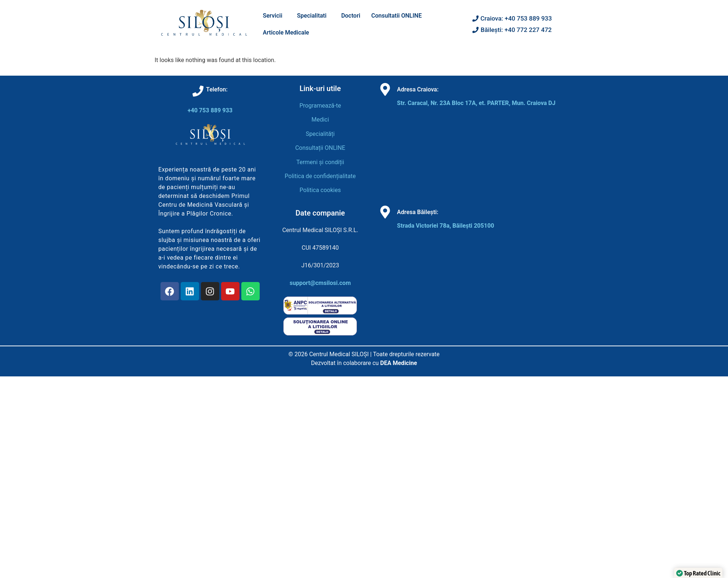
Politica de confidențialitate (320, 176)
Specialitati (312, 16)
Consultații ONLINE (320, 148)
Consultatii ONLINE (397, 16)
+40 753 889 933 (210, 110)
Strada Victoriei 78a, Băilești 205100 (446, 226)
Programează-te (320, 106)
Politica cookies (320, 190)
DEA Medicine (399, 363)
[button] (274, 16)
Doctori (351, 16)
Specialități (320, 134)
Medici (320, 120)
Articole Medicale (286, 32)
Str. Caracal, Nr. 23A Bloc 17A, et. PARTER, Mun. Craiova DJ (476, 103)
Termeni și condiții (320, 162)
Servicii (272, 16)
